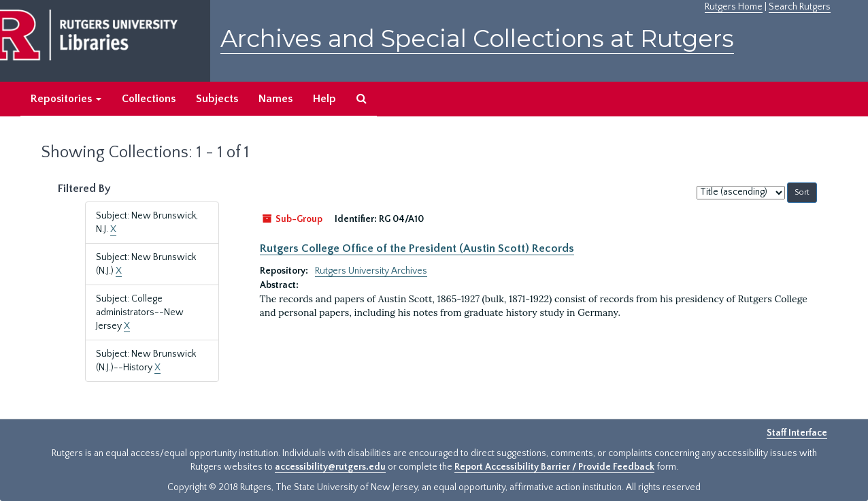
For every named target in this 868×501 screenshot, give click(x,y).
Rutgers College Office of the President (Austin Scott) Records (417, 248)
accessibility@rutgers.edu (330, 467)
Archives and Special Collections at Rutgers (477, 38)
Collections (149, 99)
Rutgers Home (734, 7)
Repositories (66, 99)
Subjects (217, 99)
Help (324, 99)
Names (276, 99)
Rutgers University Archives (371, 271)
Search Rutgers (800, 7)
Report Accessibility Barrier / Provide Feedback (554, 467)
